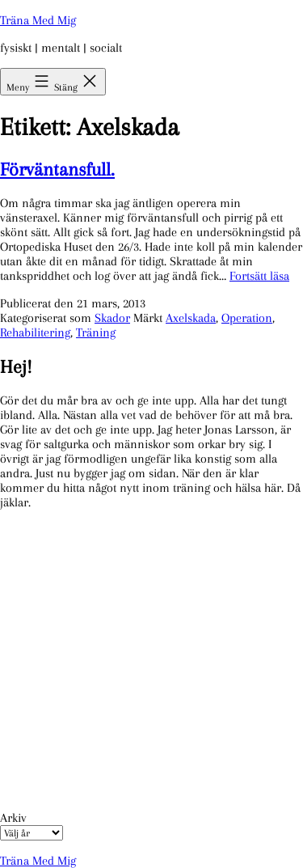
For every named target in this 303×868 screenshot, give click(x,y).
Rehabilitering (35, 332)
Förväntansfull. (57, 169)
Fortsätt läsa (259, 276)
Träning (96, 332)
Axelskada (191, 318)
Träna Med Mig (38, 20)
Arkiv (13, 818)
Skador (112, 318)
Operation (247, 318)
